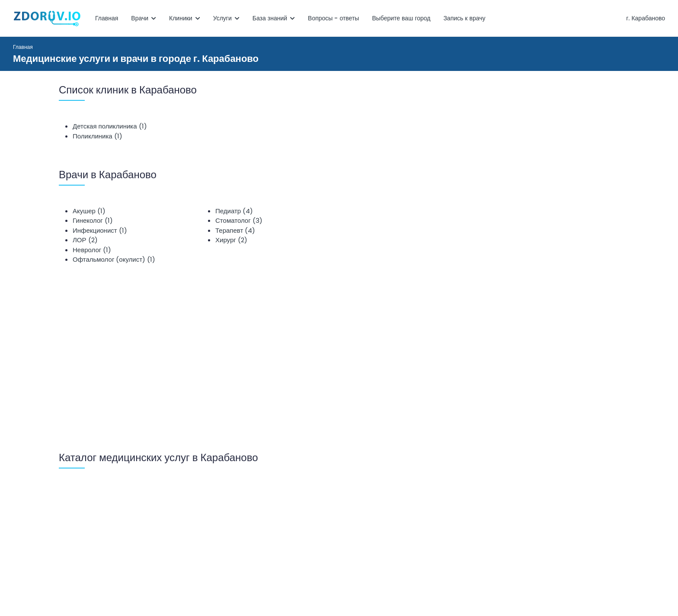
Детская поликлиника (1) (110, 126)
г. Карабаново (646, 18)
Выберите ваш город (401, 18)
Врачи (144, 18)
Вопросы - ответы (333, 18)
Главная (107, 18)
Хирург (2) (231, 240)
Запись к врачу (464, 18)
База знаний (274, 18)
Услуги (226, 18)
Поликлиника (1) (98, 136)
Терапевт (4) (235, 230)
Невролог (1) (92, 250)
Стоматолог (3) (239, 220)
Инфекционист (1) (100, 230)
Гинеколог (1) (93, 220)
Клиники (185, 18)
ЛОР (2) (85, 240)
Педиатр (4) (234, 211)
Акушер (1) (89, 211)
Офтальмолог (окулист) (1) (114, 259)
